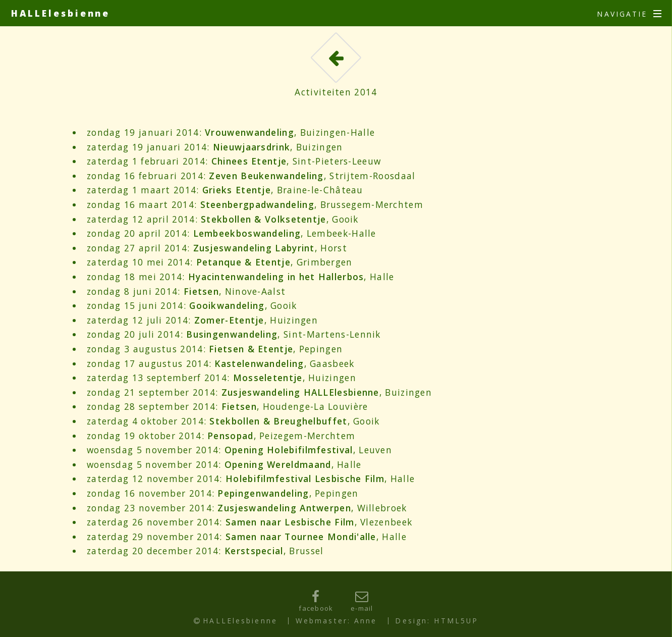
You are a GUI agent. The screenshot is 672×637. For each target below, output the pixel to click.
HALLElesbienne (61, 13)
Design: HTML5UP (437, 621)
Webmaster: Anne (337, 621)
